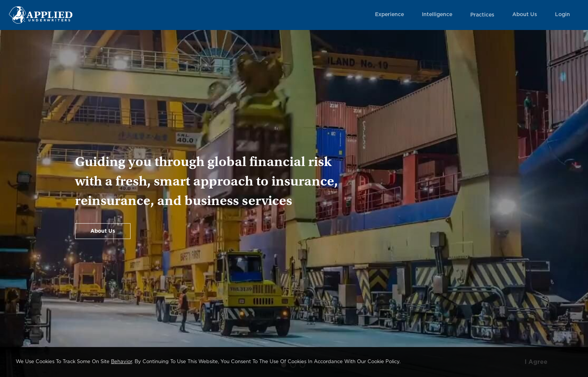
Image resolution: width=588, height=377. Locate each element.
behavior (121, 362)
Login (562, 15)
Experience (389, 15)
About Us (525, 15)
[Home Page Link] (41, 15)
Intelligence (437, 15)
